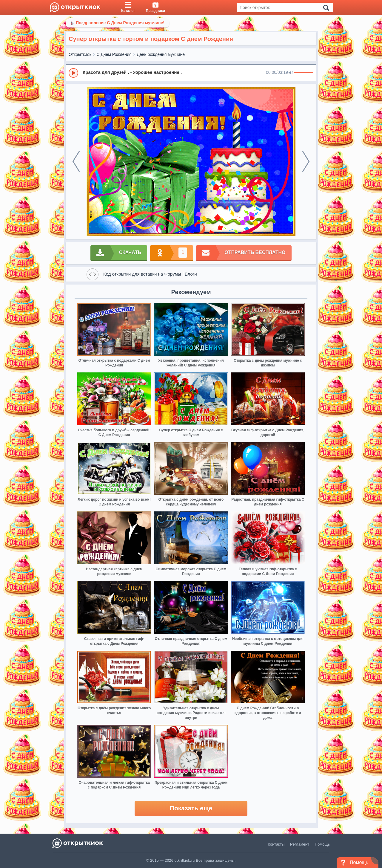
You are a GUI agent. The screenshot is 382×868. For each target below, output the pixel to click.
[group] (191, 73)
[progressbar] (304, 73)
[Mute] (291, 73)
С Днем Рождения (114, 54)
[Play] (73, 73)
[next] (306, 161)
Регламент (300, 844)
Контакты (276, 844)
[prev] (76, 161)
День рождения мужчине (161, 54)
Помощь (322, 844)
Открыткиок (80, 54)
